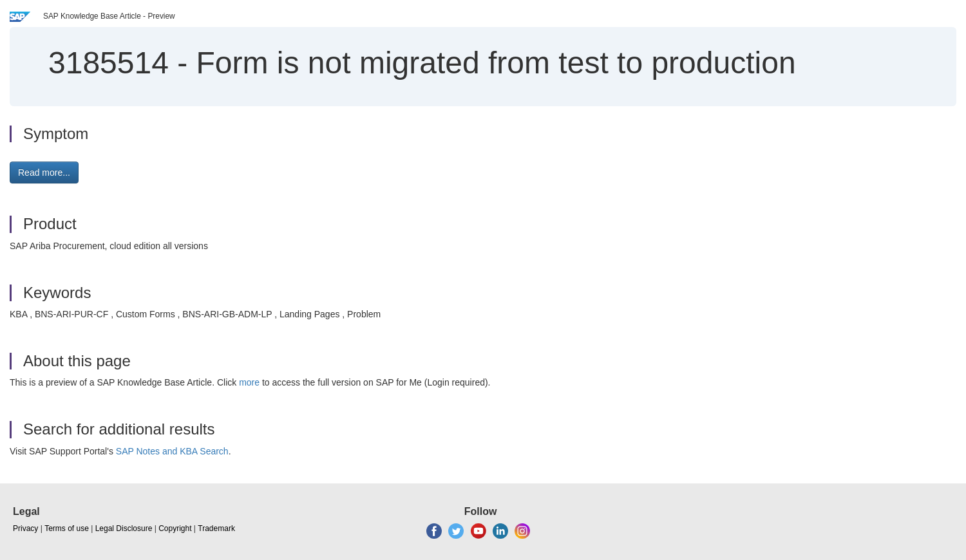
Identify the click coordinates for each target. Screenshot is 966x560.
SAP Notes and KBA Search (172, 451)
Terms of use (67, 528)
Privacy (25, 528)
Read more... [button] (44, 173)
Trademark (216, 528)
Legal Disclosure (124, 528)
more (249, 382)
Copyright (175, 528)
